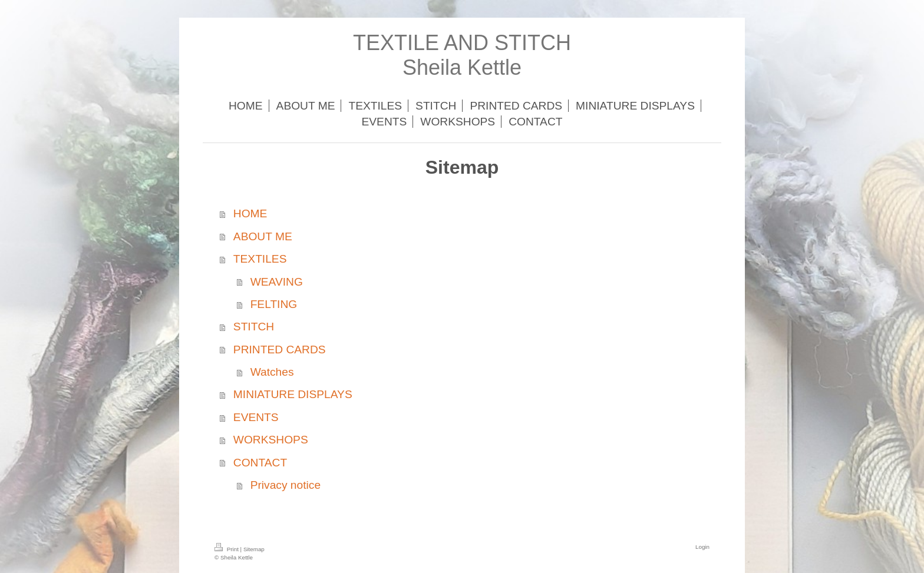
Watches (272, 372)
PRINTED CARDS (280, 350)
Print (227, 549)
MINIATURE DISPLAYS (293, 394)
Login (702, 547)
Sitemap (254, 549)
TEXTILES (260, 259)
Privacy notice (286, 485)
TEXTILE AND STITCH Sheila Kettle (462, 55)
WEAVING (277, 282)
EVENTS (256, 417)
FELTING (274, 304)
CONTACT (260, 463)
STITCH (254, 327)
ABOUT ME (263, 236)
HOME (250, 213)
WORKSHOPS (271, 440)
